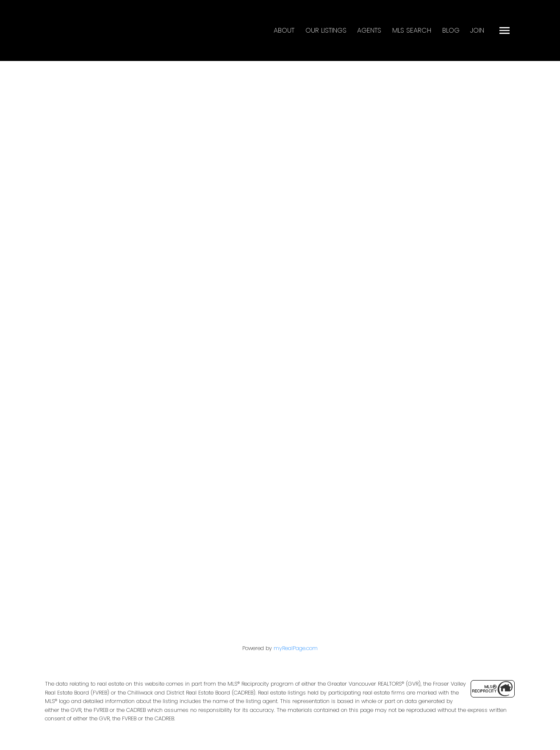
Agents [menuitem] (369, 30)
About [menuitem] (284, 30)
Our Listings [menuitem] (326, 30)
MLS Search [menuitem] (412, 30)
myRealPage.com (296, 648)
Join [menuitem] (477, 30)
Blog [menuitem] (451, 30)
